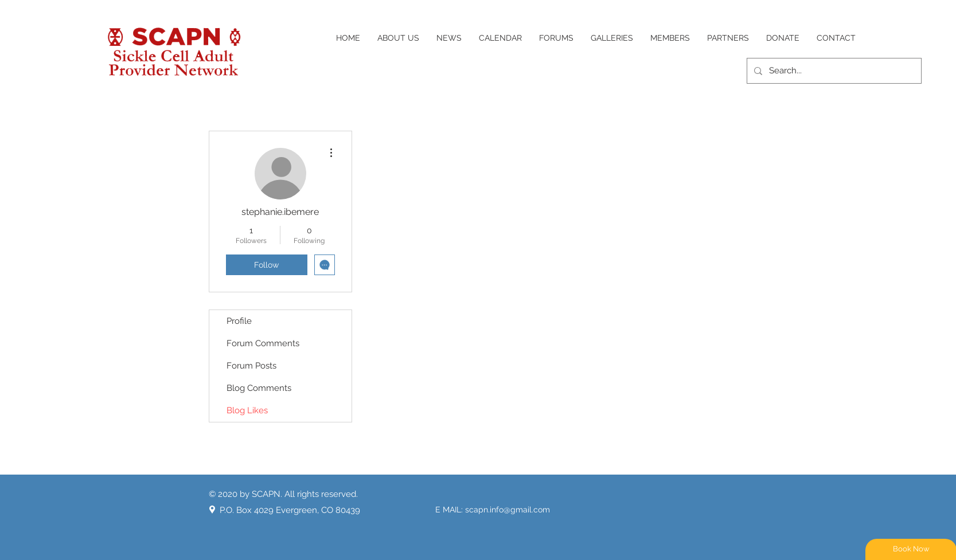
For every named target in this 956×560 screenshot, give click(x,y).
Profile (239, 321)
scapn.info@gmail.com (508, 510)
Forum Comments (263, 343)
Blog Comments (259, 388)
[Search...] (833, 71)
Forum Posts (251, 366)
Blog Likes (247, 410)
